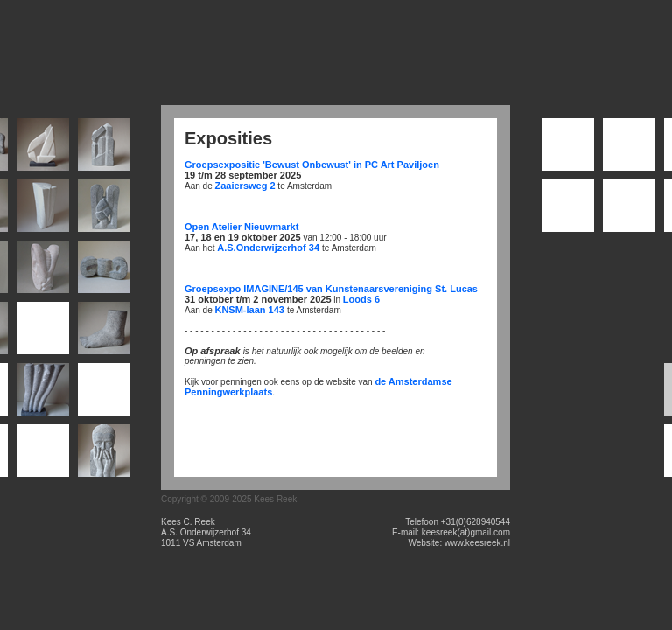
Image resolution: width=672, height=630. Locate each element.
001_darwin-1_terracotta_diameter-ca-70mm (568, 148)
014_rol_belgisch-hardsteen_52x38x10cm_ (43, 393)
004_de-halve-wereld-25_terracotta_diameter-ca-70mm (568, 210)
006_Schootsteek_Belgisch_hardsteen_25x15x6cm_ (104, 210)
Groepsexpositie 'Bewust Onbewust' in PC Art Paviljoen (312, 164)
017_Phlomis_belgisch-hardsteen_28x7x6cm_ (43, 455)
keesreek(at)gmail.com (466, 532)
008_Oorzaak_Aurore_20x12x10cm (43, 271)
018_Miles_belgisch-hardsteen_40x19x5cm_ (104, 455)
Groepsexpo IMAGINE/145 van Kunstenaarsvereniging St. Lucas (331, 289)
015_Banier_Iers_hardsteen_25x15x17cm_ (104, 393)
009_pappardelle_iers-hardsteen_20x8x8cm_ (104, 271)
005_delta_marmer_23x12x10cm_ (43, 210)
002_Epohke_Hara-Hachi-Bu (629, 148)
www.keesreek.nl (477, 543)
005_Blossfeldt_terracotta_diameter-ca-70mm (629, 210)
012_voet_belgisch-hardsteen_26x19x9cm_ (104, 332)
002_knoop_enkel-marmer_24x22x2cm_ (43, 148)
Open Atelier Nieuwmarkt (241, 227)
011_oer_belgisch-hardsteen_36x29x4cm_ (43, 332)
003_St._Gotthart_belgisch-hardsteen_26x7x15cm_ (104, 148)
